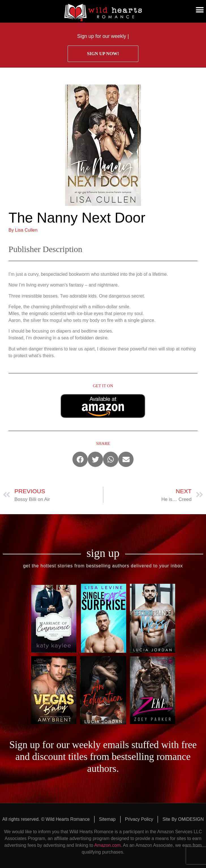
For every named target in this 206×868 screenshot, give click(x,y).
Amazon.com (107, 845)
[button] (200, 10)
